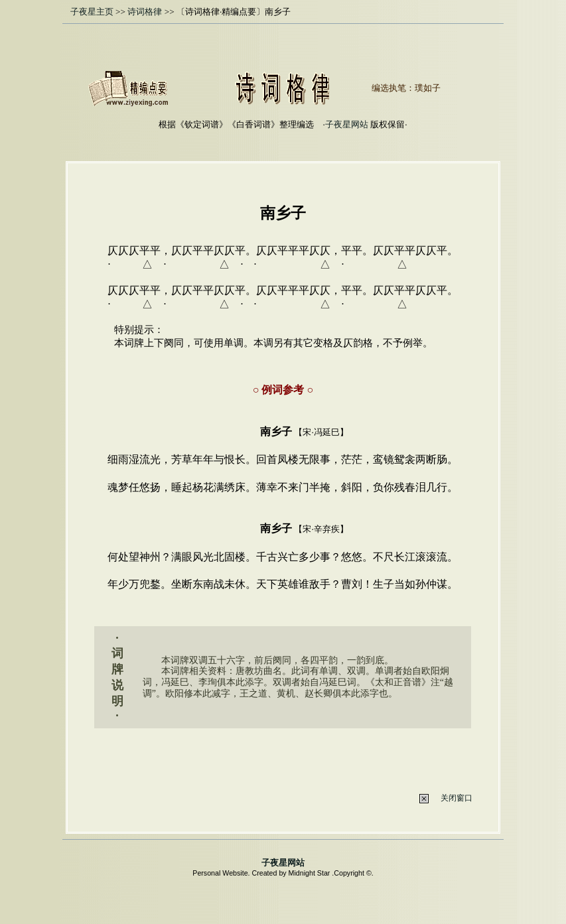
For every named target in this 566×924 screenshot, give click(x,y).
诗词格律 (145, 12)
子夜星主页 (92, 12)
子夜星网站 (347, 124)
